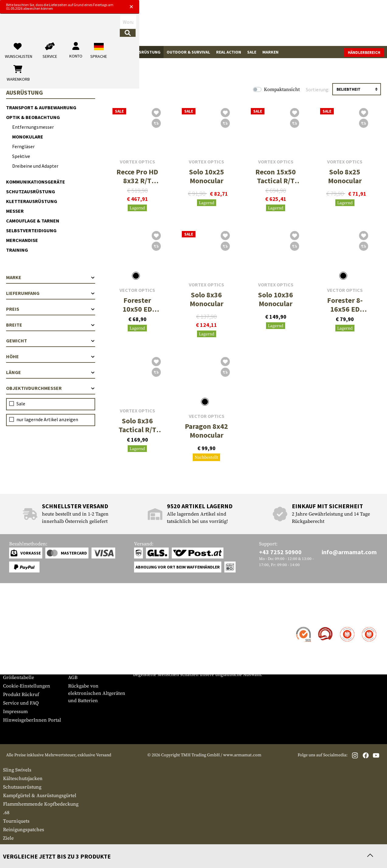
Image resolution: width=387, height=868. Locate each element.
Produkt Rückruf (21, 695)
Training (17, 250)
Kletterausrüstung (32, 201)
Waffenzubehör (45, 52)
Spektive (21, 156)
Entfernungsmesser (33, 127)
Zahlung (12, 645)
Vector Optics (137, 290)
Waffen (14, 52)
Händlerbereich (364, 52)
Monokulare (28, 137)
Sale (252, 52)
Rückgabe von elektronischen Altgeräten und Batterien (97, 693)
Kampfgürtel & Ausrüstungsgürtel (40, 796)
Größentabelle (19, 677)
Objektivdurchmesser (51, 388)
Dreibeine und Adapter (35, 166)
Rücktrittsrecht (85, 669)
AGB (73, 677)
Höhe (51, 356)
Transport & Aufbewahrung (41, 107)
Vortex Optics (137, 162)
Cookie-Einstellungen (27, 686)
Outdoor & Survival (188, 52)
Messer (15, 211)
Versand (12, 636)
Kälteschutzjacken (23, 779)
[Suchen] (213, 25)
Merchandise (22, 240)
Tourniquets (16, 821)
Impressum (15, 712)
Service (15, 616)
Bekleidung (80, 52)
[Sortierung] (357, 89)
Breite (51, 325)
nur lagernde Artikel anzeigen (47, 419)
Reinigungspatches (24, 830)
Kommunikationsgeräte (36, 182)
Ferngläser (23, 146)
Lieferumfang (51, 293)
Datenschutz (81, 660)
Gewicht (51, 341)
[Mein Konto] (300, 26)
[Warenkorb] (349, 26)
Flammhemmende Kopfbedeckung (41, 804)
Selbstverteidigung (31, 230)
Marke (51, 277)
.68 (6, 813)
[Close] (272, 5)
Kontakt (12, 628)
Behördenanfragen (89, 652)
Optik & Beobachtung (33, 117)
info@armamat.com (349, 552)
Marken (270, 52)
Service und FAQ (21, 703)
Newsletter (15, 669)
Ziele (8, 838)
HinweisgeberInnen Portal (32, 720)
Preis (51, 309)
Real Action (229, 52)
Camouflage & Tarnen (33, 221)
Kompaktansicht (282, 89)
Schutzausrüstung (31, 191)
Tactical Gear (113, 52)
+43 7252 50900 (280, 552)
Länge (51, 372)
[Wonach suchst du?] (163, 25)
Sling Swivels (17, 770)
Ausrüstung (147, 52)
